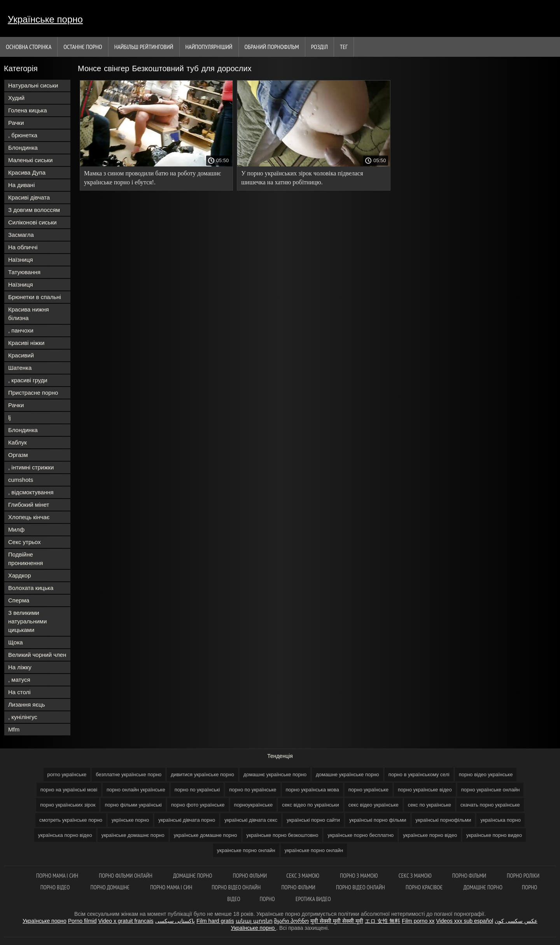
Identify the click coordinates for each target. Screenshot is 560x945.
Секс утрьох (24, 542)
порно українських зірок (68, 805)
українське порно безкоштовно (283, 835)
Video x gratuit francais (126, 921)
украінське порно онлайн (246, 850)
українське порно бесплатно (360, 835)
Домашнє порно (193, 876)
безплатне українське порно (129, 774)
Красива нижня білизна (29, 314)
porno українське (67, 774)
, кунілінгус (23, 717)
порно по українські (197, 790)
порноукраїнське (254, 805)
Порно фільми (250, 876)
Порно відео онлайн (237, 887)
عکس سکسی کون (516, 921)
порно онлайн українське (136, 790)
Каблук (17, 442)
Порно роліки (523, 876)
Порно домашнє (111, 887)
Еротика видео (313, 899)
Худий (16, 98)
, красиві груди (28, 380)
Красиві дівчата (29, 197)
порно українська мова (312, 790)
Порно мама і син (58, 876)
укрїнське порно (130, 820)
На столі (19, 692)
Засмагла (21, 235)
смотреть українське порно (71, 820)
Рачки (16, 123)
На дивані (21, 185)
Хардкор (20, 575)
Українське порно (45, 19)
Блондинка (23, 148)
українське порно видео (494, 835)
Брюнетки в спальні (35, 297)
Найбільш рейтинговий (144, 47)
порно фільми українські (133, 805)
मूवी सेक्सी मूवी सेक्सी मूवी (337, 921)
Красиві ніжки (26, 343)
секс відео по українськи (311, 805)
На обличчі (23, 247)
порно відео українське (486, 774)
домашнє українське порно (275, 774)
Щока (16, 642)
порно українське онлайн (491, 790)
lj (10, 417)
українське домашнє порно (133, 835)
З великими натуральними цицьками (27, 621)
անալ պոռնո (254, 921)
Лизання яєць (26, 704)
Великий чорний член (37, 655)
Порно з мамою (359, 876)
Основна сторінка (29, 47)
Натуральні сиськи (33, 85)
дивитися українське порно (202, 774)
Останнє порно (83, 47)
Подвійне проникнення (25, 559)
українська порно (500, 820)
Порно (268, 899)
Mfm (14, 729)
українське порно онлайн (314, 850)
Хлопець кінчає (29, 517)
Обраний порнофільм (272, 47)
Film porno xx (418, 921)
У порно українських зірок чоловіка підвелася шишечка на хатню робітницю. (302, 178)
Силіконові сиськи (32, 222)
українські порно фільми (378, 820)
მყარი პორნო (291, 921)
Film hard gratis (215, 921)
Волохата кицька (31, 588)
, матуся (19, 680)
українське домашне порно (206, 835)
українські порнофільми (444, 820)
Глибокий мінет (29, 505)
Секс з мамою (303, 876)
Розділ (319, 47)
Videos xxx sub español (465, 921)
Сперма (19, 600)
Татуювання (24, 272)
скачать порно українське (490, 805)
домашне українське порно (347, 774)
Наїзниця (21, 260)
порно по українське (253, 790)
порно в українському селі (419, 774)
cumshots (21, 480)
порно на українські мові (69, 790)
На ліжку (20, 667)
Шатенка (20, 368)
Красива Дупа (27, 172)
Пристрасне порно (33, 393)
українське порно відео (430, 835)
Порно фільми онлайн (126, 876)
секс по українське (430, 805)
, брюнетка (23, 135)
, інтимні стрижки (31, 467)
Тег (344, 47)
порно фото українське (198, 805)
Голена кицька (28, 110)
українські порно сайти (313, 820)
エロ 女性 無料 (383, 921)
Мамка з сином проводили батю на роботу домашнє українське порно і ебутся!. (152, 178)
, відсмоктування (31, 492)
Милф (16, 529)
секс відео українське (374, 805)
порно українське (368, 790)
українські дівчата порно (187, 820)
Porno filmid (82, 921)
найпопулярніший (209, 47)
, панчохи (21, 330)
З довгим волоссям (34, 210)
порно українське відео (425, 790)
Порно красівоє (425, 887)
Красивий (21, 355)
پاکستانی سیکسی (175, 921)
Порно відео (56, 887)
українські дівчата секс (251, 820)
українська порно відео (65, 835)
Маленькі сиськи (30, 160)
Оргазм (18, 455)
